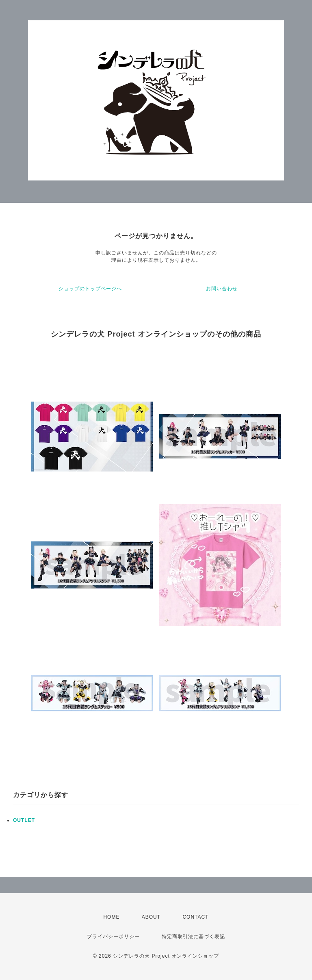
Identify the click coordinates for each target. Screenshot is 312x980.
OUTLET (24, 820)
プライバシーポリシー (113, 937)
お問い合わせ (222, 289)
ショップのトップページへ (90, 289)
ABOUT (151, 917)
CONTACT (195, 917)
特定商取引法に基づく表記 (193, 937)
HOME (111, 917)
